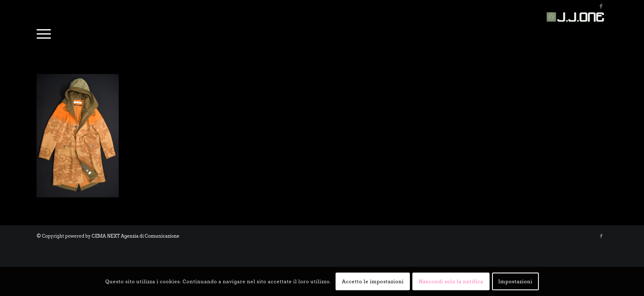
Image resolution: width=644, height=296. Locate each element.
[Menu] (44, 31)
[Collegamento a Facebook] (601, 6)
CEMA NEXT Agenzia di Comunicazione (136, 236)
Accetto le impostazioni (373, 281)
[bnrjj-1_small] (577, 31)
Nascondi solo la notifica (451, 281)
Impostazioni (515, 281)
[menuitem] (44, 31)
